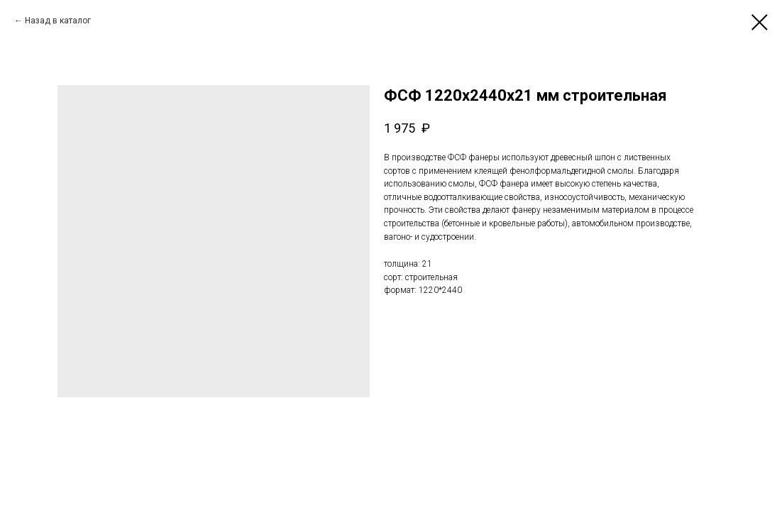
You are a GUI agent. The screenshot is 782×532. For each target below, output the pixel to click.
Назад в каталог (58, 21)
